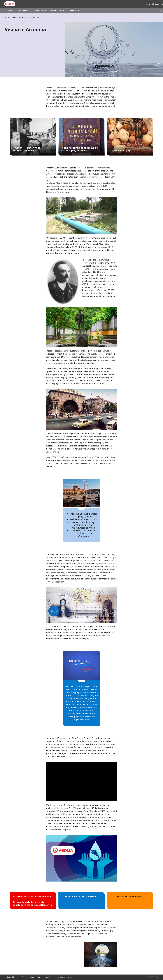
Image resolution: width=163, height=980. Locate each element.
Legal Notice (13, 977)
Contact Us (74, 11)
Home (7, 17)
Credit (24, 977)
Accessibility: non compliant (41, 977)
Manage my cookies (65, 977)
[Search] (161, 11)
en (147, 4)
